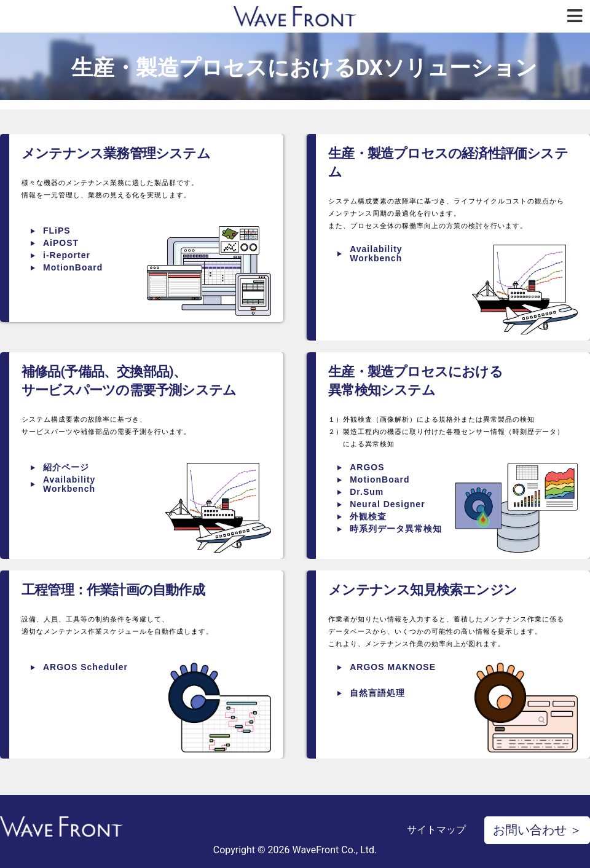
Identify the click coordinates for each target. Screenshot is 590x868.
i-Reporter (67, 255)
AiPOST (61, 243)
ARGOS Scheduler (85, 667)
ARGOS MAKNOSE (393, 667)
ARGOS (367, 467)
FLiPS (57, 231)
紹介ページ (66, 467)
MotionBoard (73, 267)
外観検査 (368, 516)
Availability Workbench (376, 254)
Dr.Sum (367, 492)
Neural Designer (387, 504)
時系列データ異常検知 (396, 529)
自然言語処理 (377, 693)
